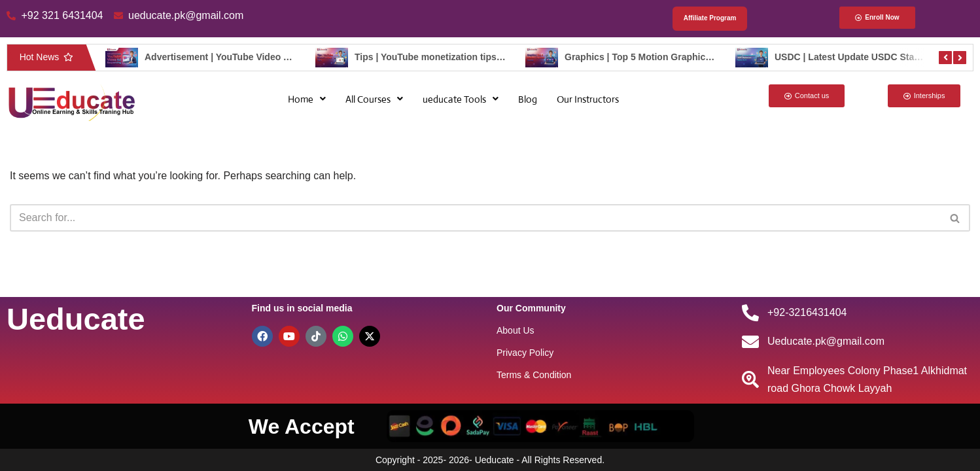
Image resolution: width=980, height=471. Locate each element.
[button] (307, 99)
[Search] (475, 218)
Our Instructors (588, 99)
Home (307, 99)
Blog (528, 99)
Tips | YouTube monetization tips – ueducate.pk (457, 57)
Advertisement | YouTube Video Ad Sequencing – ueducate (272, 57)
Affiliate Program (710, 19)
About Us (516, 330)
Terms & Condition (534, 375)
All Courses (374, 99)
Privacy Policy (525, 353)
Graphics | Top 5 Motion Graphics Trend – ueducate (676, 57)
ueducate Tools (461, 99)
